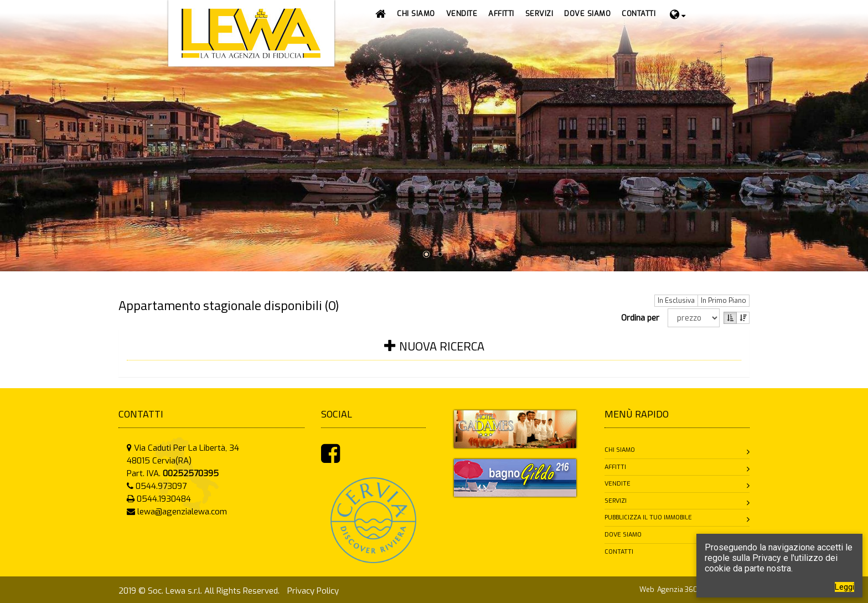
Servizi (616, 501)
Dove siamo (623, 535)
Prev (9, 127)
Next (859, 127)
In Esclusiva (676, 301)
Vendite (618, 484)
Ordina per (642, 318)
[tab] (434, 353)
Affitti (615, 467)
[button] (462, 14)
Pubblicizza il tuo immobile (648, 517)
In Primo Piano (724, 301)
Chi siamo (620, 450)
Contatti (619, 552)
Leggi (844, 587)
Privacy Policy (313, 591)
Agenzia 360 (678, 589)
